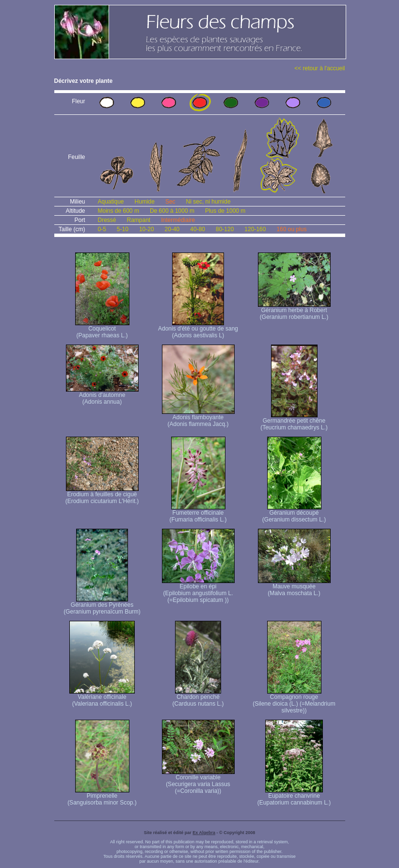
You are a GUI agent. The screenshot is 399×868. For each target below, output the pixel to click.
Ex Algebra (204, 833)
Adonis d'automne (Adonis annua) (102, 396)
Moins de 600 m (119, 211)
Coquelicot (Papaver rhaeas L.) (102, 329)
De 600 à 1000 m (172, 211)
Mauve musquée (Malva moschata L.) (294, 587)
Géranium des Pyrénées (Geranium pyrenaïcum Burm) (102, 606)
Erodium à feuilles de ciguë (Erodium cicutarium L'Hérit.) (102, 495)
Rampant (139, 220)
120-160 (255, 229)
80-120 (225, 229)
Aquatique (111, 202)
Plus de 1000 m (225, 211)
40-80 (198, 229)
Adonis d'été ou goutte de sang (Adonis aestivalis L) (198, 329)
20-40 (172, 229)
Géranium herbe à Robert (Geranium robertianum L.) (294, 311)
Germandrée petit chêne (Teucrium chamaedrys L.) (294, 421)
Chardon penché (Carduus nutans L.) (198, 698)
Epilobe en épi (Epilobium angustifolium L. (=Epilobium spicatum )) (198, 591)
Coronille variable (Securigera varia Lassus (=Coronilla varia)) (198, 781)
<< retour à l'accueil (319, 68)
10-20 (147, 229)
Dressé (107, 220)
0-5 (102, 229)
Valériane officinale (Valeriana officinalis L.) (102, 698)
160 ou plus (291, 229)
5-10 (123, 229)
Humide (145, 202)
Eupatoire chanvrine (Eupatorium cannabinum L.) (294, 797)
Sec (170, 202)
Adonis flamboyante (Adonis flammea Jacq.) (198, 418)
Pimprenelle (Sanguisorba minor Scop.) (102, 797)
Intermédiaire (178, 220)
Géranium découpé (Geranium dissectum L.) (294, 513)
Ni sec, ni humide (208, 202)
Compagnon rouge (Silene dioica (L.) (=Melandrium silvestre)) (294, 701)
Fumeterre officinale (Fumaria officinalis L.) (198, 513)
